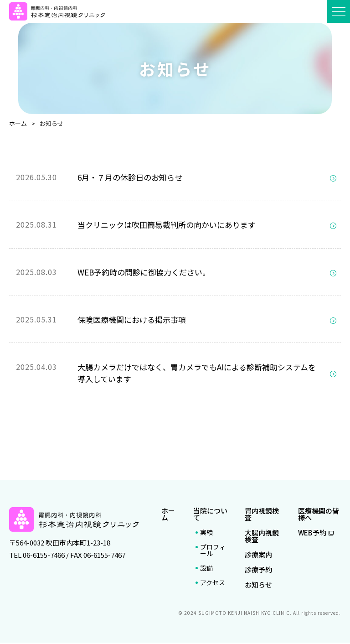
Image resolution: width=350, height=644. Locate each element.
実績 (206, 534)
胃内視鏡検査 (262, 515)
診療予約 (258, 571)
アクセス (213, 584)
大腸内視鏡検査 (262, 537)
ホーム (168, 515)
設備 (206, 569)
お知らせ (258, 586)
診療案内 (258, 556)
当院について (210, 515)
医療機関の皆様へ (319, 515)
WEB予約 (316, 534)
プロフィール (213, 551)
